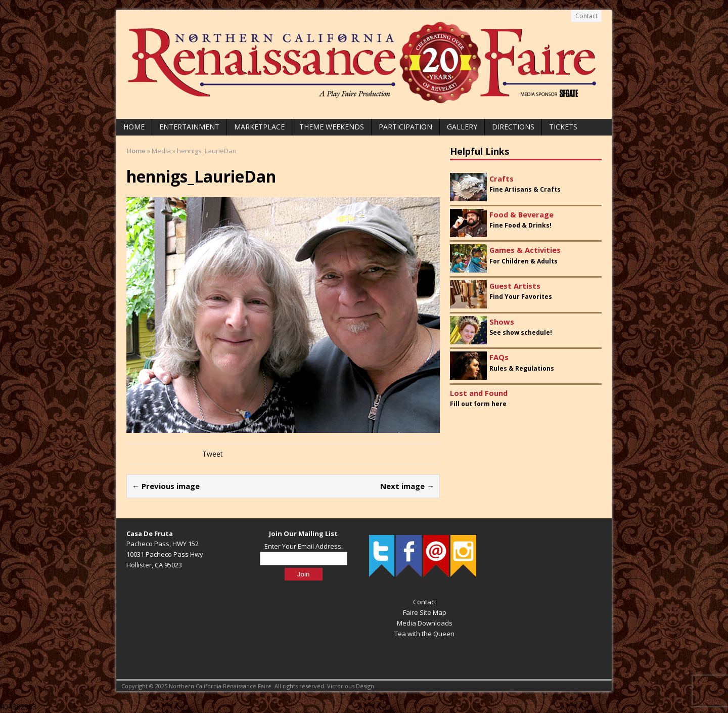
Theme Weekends (332, 127)
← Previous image (166, 486)
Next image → (407, 486)
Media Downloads (425, 623)
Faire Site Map (425, 612)
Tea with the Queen (424, 634)
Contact (586, 16)
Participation (405, 127)
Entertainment (189, 127)
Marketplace (259, 127)
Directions (513, 127)
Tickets (563, 127)
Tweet (213, 454)
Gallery (462, 127)
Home (134, 127)
